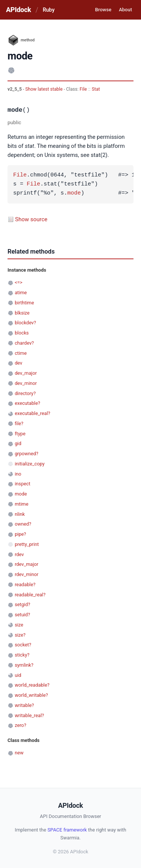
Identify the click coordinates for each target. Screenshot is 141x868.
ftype (20, 434)
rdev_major (27, 564)
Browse (103, 10)
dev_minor (26, 383)
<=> (18, 282)
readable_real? (30, 595)
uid (18, 675)
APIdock (18, 10)
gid (18, 443)
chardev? (24, 343)
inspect (23, 484)
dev (18, 363)
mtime (21, 504)
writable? (24, 705)
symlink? (24, 665)
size (19, 625)
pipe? (20, 534)
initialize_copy (30, 464)
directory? (25, 393)
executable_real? (32, 413)
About (125, 10)
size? (20, 635)
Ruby (49, 10)
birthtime (24, 303)
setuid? (22, 615)
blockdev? (25, 323)
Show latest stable (44, 89)
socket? (23, 645)
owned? (23, 524)
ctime (21, 353)
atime (21, 293)
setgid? (22, 604)
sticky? (22, 655)
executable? (27, 403)
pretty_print (27, 544)
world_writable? (31, 695)
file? (19, 423)
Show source (31, 219)
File (83, 89)
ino (18, 474)
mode (74, 193)
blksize (22, 313)
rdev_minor (27, 574)
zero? (20, 725)
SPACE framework (67, 830)
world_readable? (32, 685)
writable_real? (29, 715)
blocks (22, 333)
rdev (19, 554)
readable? (25, 584)
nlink (20, 514)
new (19, 753)
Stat (96, 89)
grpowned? (27, 454)
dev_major (26, 373)
